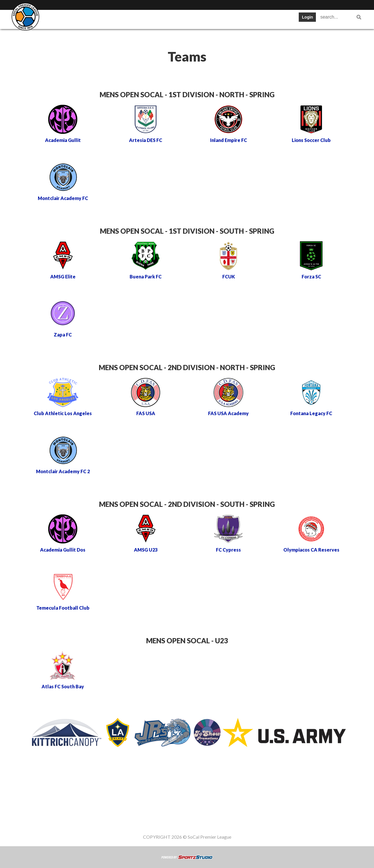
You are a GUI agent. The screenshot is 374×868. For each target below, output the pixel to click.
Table (110, 19)
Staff (58, 36)
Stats (165, 19)
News (212, 19)
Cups (188, 19)
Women (83, 36)
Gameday (270, 19)
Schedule (138, 19)
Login (307, 17)
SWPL (59, 19)
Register (239, 19)
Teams (85, 19)
